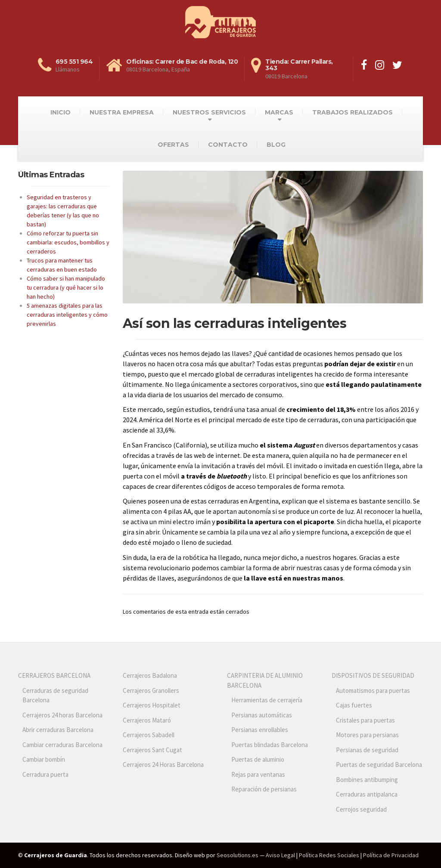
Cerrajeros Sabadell (149, 735)
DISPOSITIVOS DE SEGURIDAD (373, 675)
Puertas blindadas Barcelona (270, 745)
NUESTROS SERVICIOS (209, 112)
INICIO (61, 112)
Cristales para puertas (365, 720)
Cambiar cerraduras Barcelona (62, 745)
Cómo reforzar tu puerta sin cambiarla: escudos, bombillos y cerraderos (68, 242)
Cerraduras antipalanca (367, 794)
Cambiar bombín (44, 759)
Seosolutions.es (238, 855)
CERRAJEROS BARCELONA (54, 675)
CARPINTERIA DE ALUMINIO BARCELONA (265, 680)
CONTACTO (228, 145)
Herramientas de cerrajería (267, 700)
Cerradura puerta (45, 774)
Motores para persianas (367, 735)
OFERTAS (173, 145)
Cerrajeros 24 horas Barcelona (62, 715)
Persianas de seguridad (367, 750)
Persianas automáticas (262, 715)
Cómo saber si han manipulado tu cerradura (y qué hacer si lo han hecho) (66, 287)
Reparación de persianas (264, 789)
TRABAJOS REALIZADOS (352, 112)
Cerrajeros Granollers (151, 690)
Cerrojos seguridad (361, 809)
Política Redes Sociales (329, 855)
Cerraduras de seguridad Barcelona (55, 695)
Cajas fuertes (354, 705)
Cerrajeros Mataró (147, 720)
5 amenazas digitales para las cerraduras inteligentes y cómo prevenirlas (67, 315)
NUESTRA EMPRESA (122, 112)
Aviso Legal (280, 855)
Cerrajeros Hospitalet (152, 705)
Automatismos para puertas (373, 690)
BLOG (276, 145)
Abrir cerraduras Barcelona (58, 730)
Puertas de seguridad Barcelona (379, 765)
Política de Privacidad (391, 855)
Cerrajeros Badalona (150, 675)
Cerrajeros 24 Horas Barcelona (163, 765)
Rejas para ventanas (258, 774)
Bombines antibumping (367, 780)
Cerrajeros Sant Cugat (152, 750)
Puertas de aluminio (258, 759)
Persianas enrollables (260, 730)
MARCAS (279, 112)
